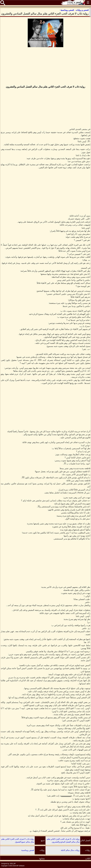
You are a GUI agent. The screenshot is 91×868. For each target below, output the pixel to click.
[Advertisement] (45, 66)
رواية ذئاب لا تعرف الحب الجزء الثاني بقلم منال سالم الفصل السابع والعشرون (63, 840)
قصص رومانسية (28, 850)
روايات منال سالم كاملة (70, 850)
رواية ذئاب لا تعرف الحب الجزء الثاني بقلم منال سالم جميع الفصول (18, 840)
